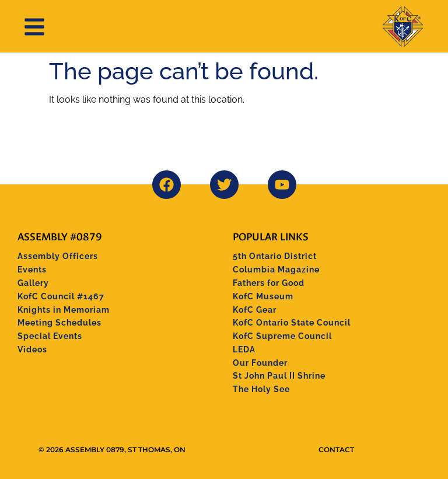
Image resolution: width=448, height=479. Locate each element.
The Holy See (261, 389)
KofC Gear (255, 310)
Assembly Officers (58, 256)
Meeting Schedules (60, 323)
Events (32, 270)
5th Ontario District (275, 256)
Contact (336, 450)
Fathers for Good (269, 283)
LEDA (244, 349)
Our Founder (260, 363)
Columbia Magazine (276, 270)
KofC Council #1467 (61, 296)
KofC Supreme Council (282, 336)
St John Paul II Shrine (279, 376)
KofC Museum (263, 296)
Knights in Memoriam (64, 310)
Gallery (33, 283)
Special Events (50, 336)
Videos (32, 349)
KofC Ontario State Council (292, 323)
